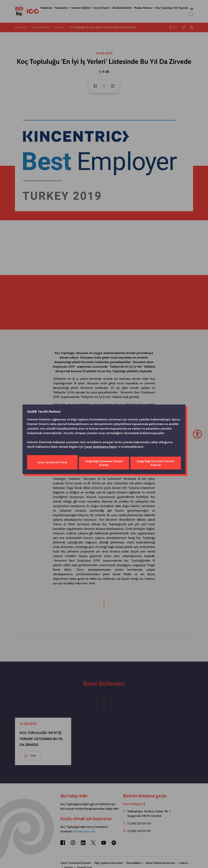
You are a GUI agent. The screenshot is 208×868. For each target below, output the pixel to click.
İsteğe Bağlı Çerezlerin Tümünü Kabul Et (156, 462)
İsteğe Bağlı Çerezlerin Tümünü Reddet (104, 462)
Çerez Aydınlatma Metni (100, 447)
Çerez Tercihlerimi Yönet (52, 462)
